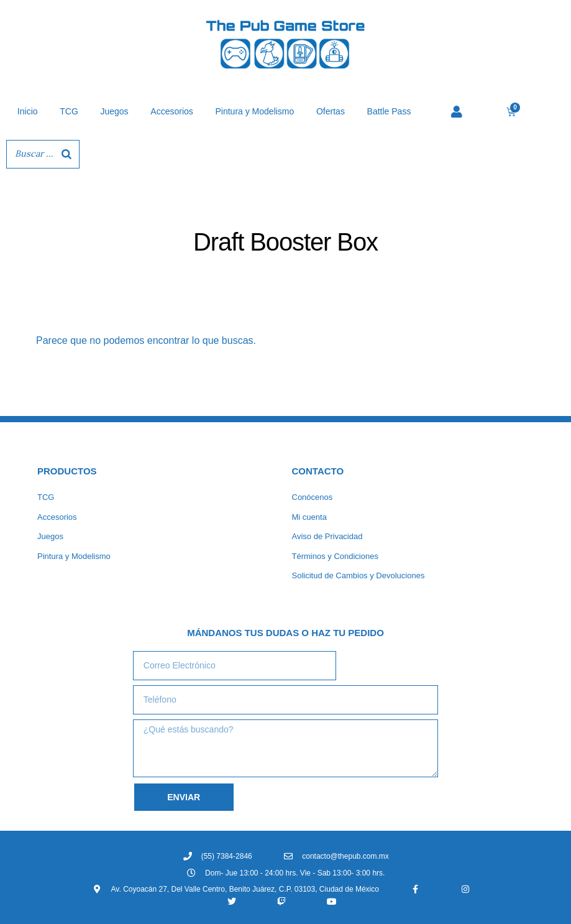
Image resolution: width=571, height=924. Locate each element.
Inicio (28, 111)
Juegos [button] (114, 111)
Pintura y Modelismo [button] (254, 111)
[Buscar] (66, 154)
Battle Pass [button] (389, 111)
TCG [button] (69, 111)
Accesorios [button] (171, 111)
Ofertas (331, 111)
